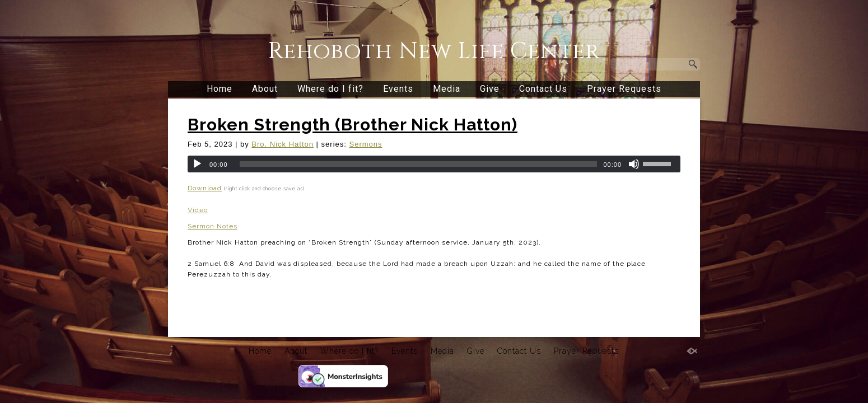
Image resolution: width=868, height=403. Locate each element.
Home (220, 89)
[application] (434, 164)
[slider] (419, 164)
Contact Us (543, 89)
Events (398, 89)
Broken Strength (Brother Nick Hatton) (353, 125)
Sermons (366, 144)
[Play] (197, 164)
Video (198, 210)
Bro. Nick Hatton (283, 144)
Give (490, 89)
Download (205, 188)
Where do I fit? (330, 89)
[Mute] (634, 164)
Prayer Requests (624, 89)
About (265, 89)
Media (447, 89)
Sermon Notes (213, 226)
